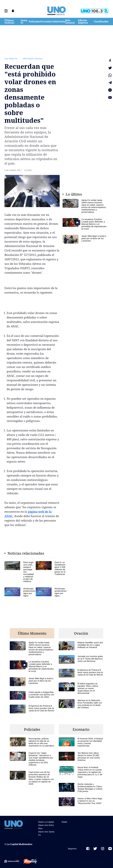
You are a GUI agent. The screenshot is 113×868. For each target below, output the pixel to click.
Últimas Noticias (9, 21)
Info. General (70, 21)
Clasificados (101, 21)
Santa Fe (24, 21)
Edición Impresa (83, 21)
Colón (54, 21)
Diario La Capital (46, 822)
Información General (32, 59)
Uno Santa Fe (11, 59)
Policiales (35, 21)
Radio (64, 822)
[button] (6, 11)
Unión (61, 21)
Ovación (46, 21)
